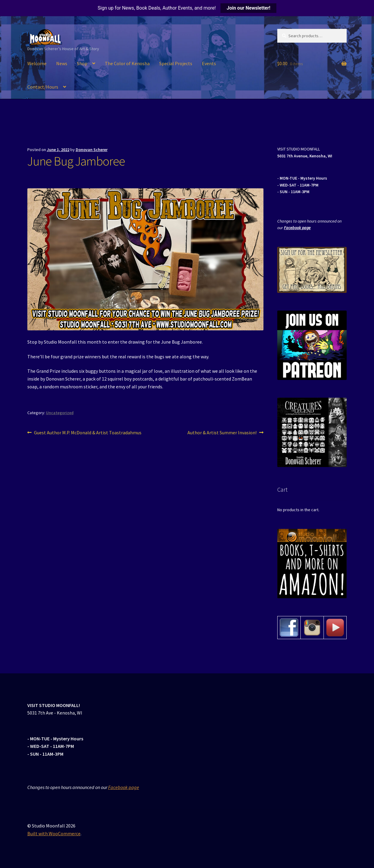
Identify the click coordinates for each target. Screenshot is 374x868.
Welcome (37, 63)
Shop (82, 63)
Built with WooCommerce (54, 833)
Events (209, 63)
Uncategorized (60, 413)
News (62, 63)
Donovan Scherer (92, 150)
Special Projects (176, 63)
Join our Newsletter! (248, 8)
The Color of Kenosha (127, 63)
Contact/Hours (43, 87)
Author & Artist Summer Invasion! (222, 433)
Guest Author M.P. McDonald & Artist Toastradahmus (88, 433)
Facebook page (297, 228)
